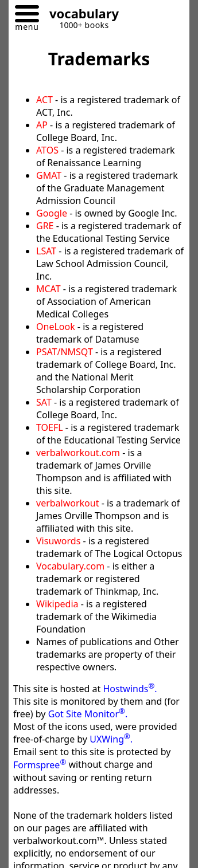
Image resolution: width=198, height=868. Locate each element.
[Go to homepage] (80, 15)
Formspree (40, 765)
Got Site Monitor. (88, 714)
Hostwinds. (130, 689)
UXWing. (111, 739)
